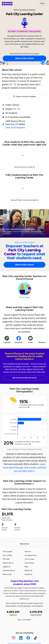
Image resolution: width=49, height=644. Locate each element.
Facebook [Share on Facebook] (19, 339)
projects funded (36, 613)
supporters (13, 613)
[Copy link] (7, 339)
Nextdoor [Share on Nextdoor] (42, 339)
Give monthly (7, 555)
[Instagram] (13, 638)
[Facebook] (28, 638)
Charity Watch (11, 606)
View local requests (15, 127)
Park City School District (24, 10)
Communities (29, 563)
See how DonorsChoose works (24, 378)
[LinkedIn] (21, 638)
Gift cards (6, 559)
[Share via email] (30, 339)
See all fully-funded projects (25, 200)
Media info (28, 570)
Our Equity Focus (31, 555)
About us (28, 552)
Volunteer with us (9, 570)
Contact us (29, 574)
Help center (24, 544)
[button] (7, 339)
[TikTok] (36, 638)
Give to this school (24, 58)
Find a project (7, 552)
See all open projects (25, 167)
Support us (7, 567)
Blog (26, 567)
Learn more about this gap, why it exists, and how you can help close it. (24, 468)
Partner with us (8, 563)
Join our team (30, 559)
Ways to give (7, 574)
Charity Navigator (24, 606)
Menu (43, 3)
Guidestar (39, 606)
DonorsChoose (7, 4)
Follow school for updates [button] (24, 97)
